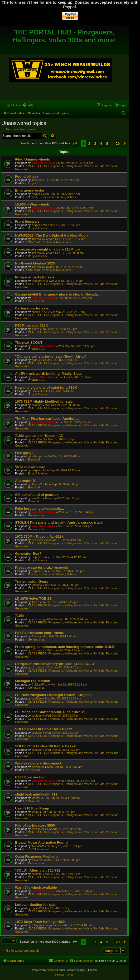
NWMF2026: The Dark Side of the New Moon (51, 235)
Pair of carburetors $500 (35, 825)
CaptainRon (39, 557)
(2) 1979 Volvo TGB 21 (33, 599)
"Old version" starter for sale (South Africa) (51, 356)
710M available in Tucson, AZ (39, 436)
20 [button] (118, 143)
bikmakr (37, 405)
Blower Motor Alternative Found (41, 842)
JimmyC (37, 180)
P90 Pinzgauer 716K (32, 325)
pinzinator (38, 650)
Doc (34, 391)
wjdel (35, 360)
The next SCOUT (29, 342)
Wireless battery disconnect (38, 763)
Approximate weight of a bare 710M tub (47, 249)
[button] (75, 143)
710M (19, 616)
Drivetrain (34, 501)
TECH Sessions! (39, 849)
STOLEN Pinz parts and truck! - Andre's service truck (59, 522)
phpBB (51, 970)
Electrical (34, 459)
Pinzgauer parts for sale (35, 277)
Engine (32, 183)
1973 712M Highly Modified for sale (44, 401)
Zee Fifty (37, 540)
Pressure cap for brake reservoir (42, 567)
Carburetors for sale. (32, 308)
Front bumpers (27, 221)
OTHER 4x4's (37, 349)
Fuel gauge (24, 453)
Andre (35, 329)
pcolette (37, 698)
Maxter (36, 798)
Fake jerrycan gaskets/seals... (39, 509)
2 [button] (89, 143)
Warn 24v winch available (36, 887)
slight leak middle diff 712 (36, 794)
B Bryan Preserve (43, 925)
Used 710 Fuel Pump (32, 808)
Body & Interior (38, 228)
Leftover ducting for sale (35, 905)
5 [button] (107, 143)
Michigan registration (33, 681)
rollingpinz (38, 456)
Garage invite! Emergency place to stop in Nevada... (58, 294)
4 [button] (101, 143)
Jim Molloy (38, 239)
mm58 (35, 439)
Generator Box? (28, 554)
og (33, 908)
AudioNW (37, 846)
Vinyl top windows (30, 467)
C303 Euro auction (30, 777)
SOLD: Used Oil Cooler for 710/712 (44, 729)
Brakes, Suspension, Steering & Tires (52, 197)
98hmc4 (37, 585)
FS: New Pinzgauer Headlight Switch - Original (53, 695)
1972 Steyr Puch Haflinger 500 (40, 922)
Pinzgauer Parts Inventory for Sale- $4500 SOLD (55, 664)
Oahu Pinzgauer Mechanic (37, 856)
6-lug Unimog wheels (32, 159)
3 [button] (95, 143)
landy (35, 812)
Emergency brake (30, 190)
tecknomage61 (41, 619)
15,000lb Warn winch (32, 204)
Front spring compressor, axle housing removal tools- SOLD (65, 647)
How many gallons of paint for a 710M (46, 387)
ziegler (36, 194)
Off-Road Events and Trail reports (50, 242)
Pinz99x (37, 498)
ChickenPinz (39, 684)
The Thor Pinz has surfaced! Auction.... (47, 419)
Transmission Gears (32, 581)
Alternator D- (26, 481)
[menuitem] (28, 105)
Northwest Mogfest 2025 (35, 263)
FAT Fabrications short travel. (39, 633)
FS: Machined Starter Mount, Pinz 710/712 (49, 712)
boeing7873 (39, 312)
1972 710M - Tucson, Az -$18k (39, 536)
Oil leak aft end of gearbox (37, 495)
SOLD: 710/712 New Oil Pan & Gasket (46, 746)
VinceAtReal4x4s (43, 163)
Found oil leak (27, 176)
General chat (36, 301)
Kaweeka (37, 860)
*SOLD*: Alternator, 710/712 (38, 870)
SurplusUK (38, 281)
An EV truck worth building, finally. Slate (48, 374)
